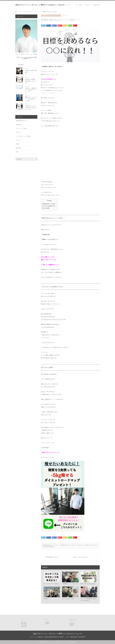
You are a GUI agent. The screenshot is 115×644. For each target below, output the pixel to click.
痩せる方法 (46, 547)
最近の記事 (21, 65)
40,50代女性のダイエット (47, 16)
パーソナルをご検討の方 (49, 5)
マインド (57, 16)
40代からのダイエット (67, 545)
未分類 (17, 144)
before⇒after (24, 627)
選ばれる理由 (24, 624)
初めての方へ (24, 622)
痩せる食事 (51, 547)
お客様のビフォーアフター (65, 5)
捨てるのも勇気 (46, 208)
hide (50, 201)
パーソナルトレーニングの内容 (23, 136)
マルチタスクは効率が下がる (48, 206)
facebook (47, 624)
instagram (47, 622)
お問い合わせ (97, 5)
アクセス (87, 5)
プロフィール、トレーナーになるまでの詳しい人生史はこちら (27, 58)
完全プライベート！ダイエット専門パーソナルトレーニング (40, 5)
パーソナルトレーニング (81, 545)
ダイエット (74, 545)
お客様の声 (18, 125)
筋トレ (17, 152)
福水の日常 (18, 148)
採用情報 (71, 625)
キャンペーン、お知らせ (22, 128)
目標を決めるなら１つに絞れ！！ (49, 204)
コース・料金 (78, 5)
